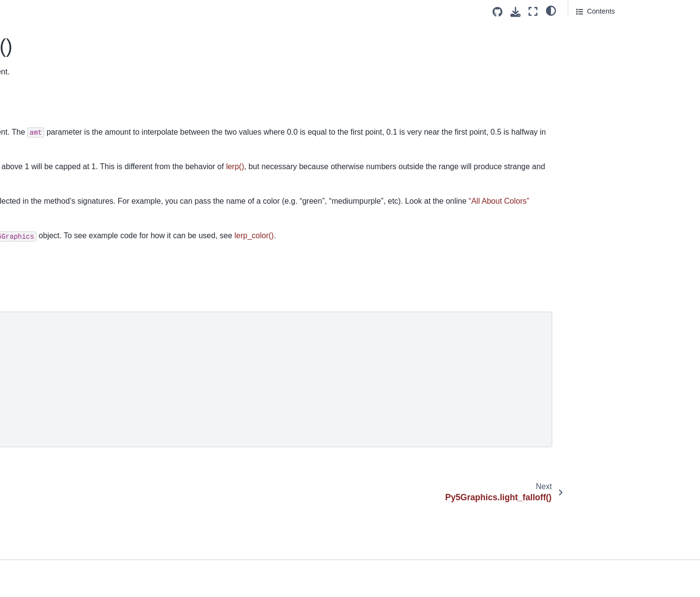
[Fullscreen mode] (533, 11)
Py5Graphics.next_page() (54, 311)
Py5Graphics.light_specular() (60, 126)
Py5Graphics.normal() (49, 420)
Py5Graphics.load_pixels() (55, 203)
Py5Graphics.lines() (45, 172)
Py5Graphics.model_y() (51, 281)
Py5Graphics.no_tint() (48, 404)
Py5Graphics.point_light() (54, 558)
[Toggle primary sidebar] (171, 11)
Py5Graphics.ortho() (46, 450)
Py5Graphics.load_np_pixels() (61, 188)
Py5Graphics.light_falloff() (55, 110)
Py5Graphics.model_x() (51, 265)
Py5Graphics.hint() (44, 18)
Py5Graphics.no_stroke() (53, 388)
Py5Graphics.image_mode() (58, 64)
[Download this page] (516, 12)
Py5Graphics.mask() (46, 249)
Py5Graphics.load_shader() (57, 219)
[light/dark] (551, 10)
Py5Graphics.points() (47, 574)
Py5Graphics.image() (47, 49)
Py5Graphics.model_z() (51, 296)
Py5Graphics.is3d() (44, 80)
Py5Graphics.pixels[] (46, 527)
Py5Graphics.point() (45, 543)
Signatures (593, 43)
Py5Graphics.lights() (46, 141)
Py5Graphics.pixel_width (53, 512)
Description (595, 30)
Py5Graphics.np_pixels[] (52, 435)
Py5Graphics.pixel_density (56, 481)
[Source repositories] (498, 12)
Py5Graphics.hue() (44, 33)
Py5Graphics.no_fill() (47, 342)
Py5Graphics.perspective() (56, 466)
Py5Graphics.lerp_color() (56, 95)
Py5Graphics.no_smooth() (55, 373)
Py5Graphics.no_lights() (52, 357)
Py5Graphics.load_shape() (56, 234)
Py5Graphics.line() (43, 157)
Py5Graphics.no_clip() (49, 327)
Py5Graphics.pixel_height (54, 496)
